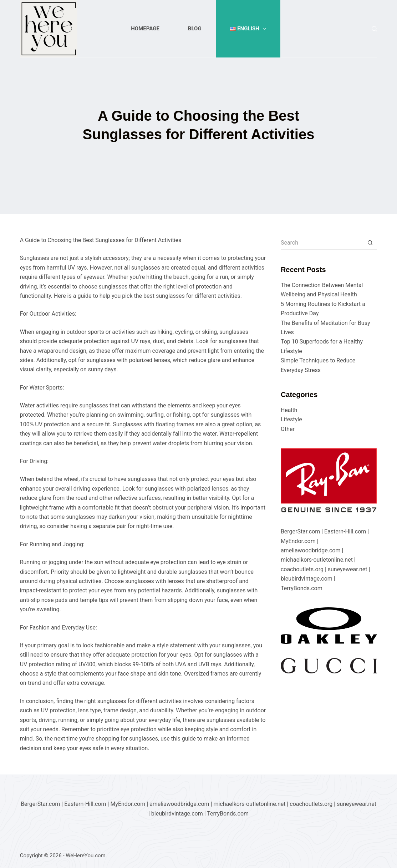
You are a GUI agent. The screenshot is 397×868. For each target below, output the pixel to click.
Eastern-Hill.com (345, 531)
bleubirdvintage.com (307, 579)
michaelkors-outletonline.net (317, 560)
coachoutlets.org (302, 569)
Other (288, 429)
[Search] (374, 29)
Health (289, 410)
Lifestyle (291, 419)
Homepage (145, 29)
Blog (195, 29)
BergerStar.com (300, 531)
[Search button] (370, 243)
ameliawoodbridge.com (311, 550)
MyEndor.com (298, 541)
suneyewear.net (348, 569)
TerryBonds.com (302, 588)
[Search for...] (322, 243)
